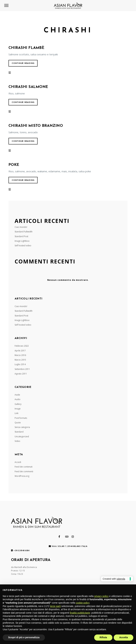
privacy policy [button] (101, 596)
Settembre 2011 (22, 369)
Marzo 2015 (20, 360)
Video (17, 441)
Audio (18, 399)
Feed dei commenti (24, 471)
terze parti (55, 606)
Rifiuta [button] (103, 637)
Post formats (21, 418)
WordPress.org (22, 476)
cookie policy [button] (83, 603)
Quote (18, 423)
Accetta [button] (124, 637)
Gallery (18, 404)
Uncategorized (22, 436)
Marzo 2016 (20, 355)
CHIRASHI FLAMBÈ (26, 48)
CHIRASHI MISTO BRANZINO (36, 126)
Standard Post (21, 236)
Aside (17, 395)
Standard (19, 432)
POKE (14, 165)
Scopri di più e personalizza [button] (24, 637)
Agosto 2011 (21, 374)
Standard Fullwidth (24, 232)
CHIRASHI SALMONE (28, 87)
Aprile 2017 (20, 351)
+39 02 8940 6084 (20, 550)
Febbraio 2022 (22, 346)
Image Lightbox (22, 241)
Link (16, 413)
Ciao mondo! (21, 227)
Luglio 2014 (20, 364)
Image (18, 409)
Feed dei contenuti (24, 467)
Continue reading (23, 63)
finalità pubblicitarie (80, 613)
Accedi (18, 462)
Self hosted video (23, 246)
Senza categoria (22, 427)
